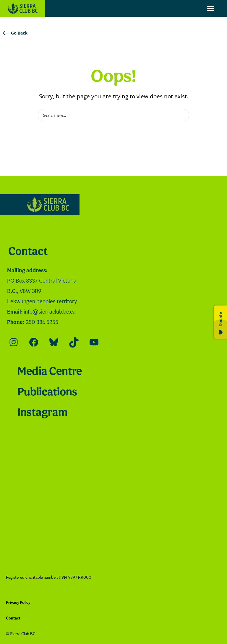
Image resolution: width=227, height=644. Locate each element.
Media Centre (50, 372)
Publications (47, 393)
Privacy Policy (18, 603)
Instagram (42, 413)
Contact (28, 252)
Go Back (15, 33)
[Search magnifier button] (183, 115)
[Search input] (110, 115)
